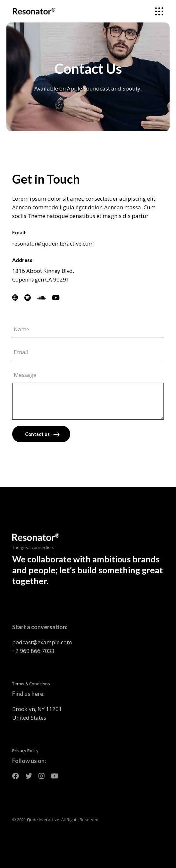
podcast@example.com (42, 642)
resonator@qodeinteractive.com (53, 243)
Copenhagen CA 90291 (41, 279)
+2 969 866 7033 (33, 651)
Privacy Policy (25, 751)
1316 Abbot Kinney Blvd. (43, 271)
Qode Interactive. (44, 820)
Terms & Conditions (31, 684)
